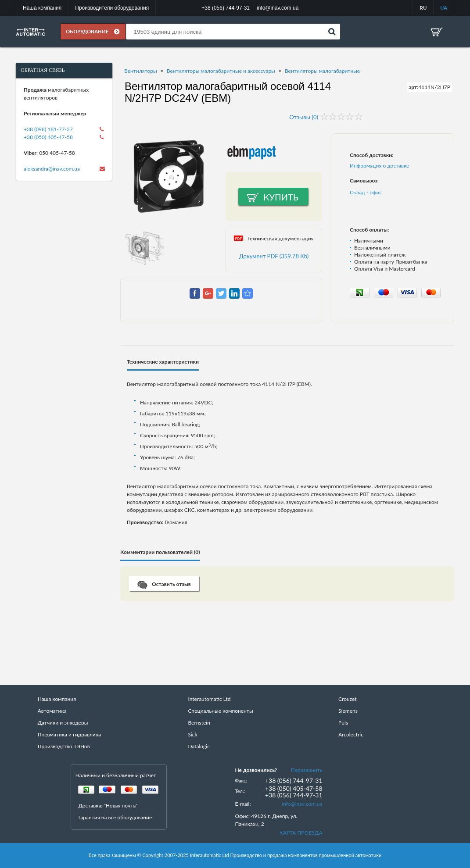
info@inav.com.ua (302, 804)
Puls (343, 723)
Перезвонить (307, 770)
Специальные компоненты (220, 711)
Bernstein (199, 723)
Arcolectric (351, 734)
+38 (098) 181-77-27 (48, 129)
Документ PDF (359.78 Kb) (274, 256)
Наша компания (42, 8)
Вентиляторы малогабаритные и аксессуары (221, 71)
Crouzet (348, 699)
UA (444, 8)
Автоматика (52, 711)
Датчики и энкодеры (63, 723)
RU (423, 8)
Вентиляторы (141, 71)
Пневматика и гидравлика (69, 734)
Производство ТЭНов (64, 746)
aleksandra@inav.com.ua (52, 169)
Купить (281, 197)
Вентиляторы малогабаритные (322, 71)
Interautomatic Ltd (209, 699)
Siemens (348, 711)
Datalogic (199, 746)
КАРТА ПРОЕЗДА (301, 833)
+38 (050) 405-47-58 (48, 137)
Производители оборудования (112, 8)
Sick (192, 734)
